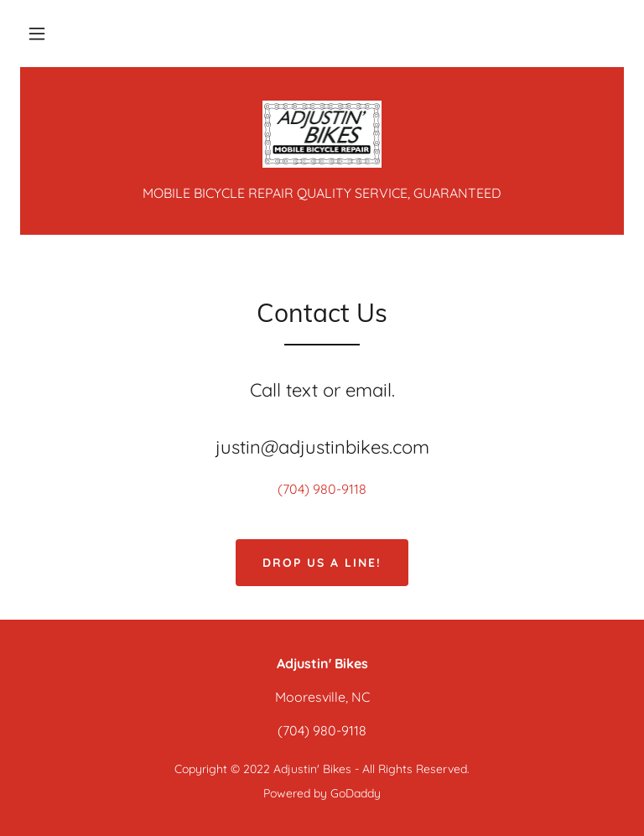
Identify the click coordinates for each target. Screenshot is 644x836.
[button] (37, 34)
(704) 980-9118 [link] (322, 489)
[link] (322, 134)
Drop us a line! (322, 563)
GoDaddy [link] (356, 793)
